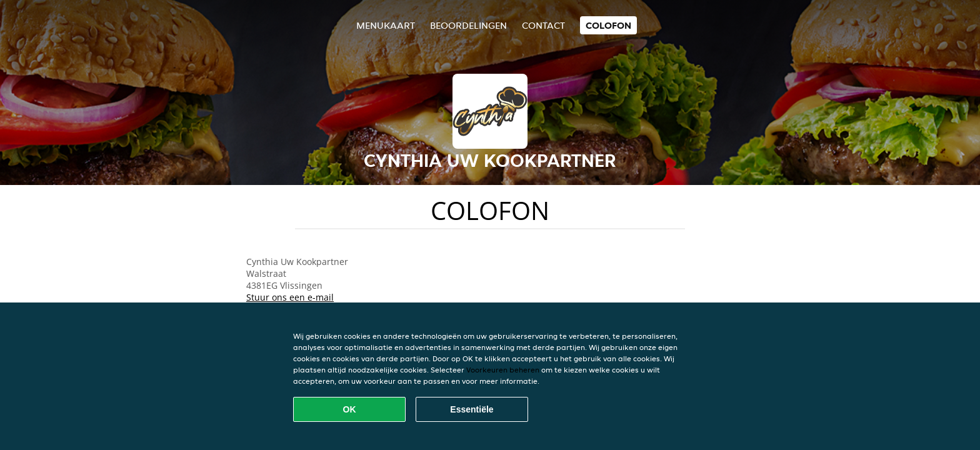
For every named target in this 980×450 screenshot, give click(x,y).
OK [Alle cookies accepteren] (350, 409)
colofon (608, 25)
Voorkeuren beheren (503, 370)
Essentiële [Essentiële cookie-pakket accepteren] (472, 409)
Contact (543, 25)
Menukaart (386, 25)
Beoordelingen (468, 25)
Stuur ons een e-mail (290, 297)
